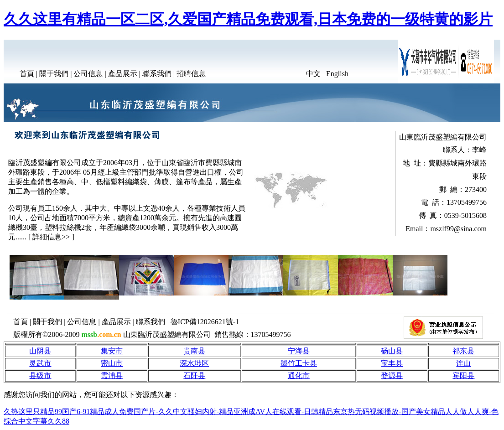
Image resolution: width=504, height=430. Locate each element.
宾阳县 (463, 376)
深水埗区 (194, 363)
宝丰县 (392, 363)
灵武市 (40, 363)
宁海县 (299, 351)
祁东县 (463, 351)
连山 (463, 363)
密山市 (112, 363)
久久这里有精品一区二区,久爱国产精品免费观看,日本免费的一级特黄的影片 (248, 19)
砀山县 (392, 351)
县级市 (40, 376)
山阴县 (40, 351)
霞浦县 (112, 376)
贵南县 (194, 351)
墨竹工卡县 (299, 363)
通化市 (299, 376)
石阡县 (194, 376)
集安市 (112, 351)
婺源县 (392, 376)
